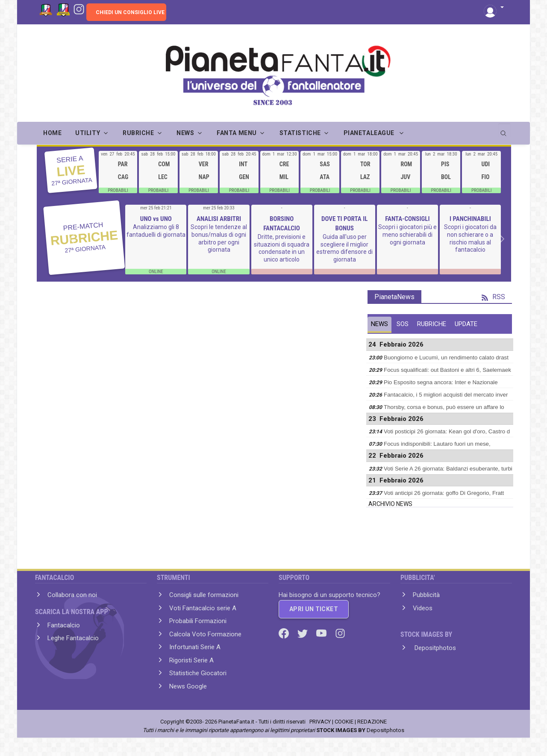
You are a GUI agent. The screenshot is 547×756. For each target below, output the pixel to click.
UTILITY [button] (88, 133)
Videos (423, 608)
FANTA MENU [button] (237, 133)
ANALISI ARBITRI (219, 219)
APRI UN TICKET (314, 609)
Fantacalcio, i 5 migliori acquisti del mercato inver (446, 395)
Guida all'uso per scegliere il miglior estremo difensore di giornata (344, 248)
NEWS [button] (185, 133)
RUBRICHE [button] (138, 133)
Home (52, 133)
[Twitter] (303, 632)
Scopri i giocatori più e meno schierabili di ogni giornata (407, 234)
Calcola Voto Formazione (205, 634)
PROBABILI (118, 190)
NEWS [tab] (379, 324)
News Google (188, 686)
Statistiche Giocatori (198, 673)
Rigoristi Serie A (191, 660)
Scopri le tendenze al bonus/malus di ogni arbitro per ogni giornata (219, 238)
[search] (504, 130)
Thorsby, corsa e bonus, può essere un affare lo (444, 407)
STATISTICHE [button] (300, 133)
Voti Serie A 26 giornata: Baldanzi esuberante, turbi (448, 469)
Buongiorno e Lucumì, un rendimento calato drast (446, 357)
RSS (493, 297)
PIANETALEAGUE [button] (370, 133)
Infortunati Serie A (195, 647)
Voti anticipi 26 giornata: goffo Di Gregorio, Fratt (444, 493)
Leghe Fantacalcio (73, 638)
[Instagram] (79, 9)
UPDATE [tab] (466, 324)
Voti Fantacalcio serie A (203, 608)
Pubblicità (426, 595)
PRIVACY (320, 722)
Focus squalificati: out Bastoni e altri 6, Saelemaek (447, 370)
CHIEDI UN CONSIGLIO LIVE (130, 12)
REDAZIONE (372, 722)
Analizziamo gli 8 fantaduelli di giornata (156, 231)
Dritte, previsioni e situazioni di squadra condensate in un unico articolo (282, 248)
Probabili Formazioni (198, 621)
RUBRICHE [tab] (432, 324)
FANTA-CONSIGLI (407, 219)
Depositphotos (434, 648)
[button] (494, 8)
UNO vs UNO (156, 219)
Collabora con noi (72, 595)
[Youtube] (322, 632)
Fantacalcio (64, 625)
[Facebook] (285, 632)
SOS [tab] (403, 324)
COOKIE (344, 722)
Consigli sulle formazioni (204, 595)
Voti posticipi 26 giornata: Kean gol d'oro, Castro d (447, 431)
